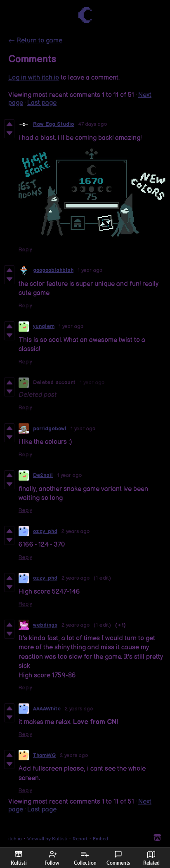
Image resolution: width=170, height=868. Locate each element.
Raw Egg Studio (53, 124)
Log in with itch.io (34, 78)
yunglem (44, 326)
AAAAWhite (47, 709)
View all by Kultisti (47, 839)
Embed (100, 839)
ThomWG (44, 755)
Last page (42, 103)
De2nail (43, 475)
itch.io (15, 839)
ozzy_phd (45, 531)
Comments (118, 858)
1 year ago (90, 270)
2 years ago (76, 531)
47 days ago (92, 124)
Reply (25, 250)
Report (80, 839)
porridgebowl (50, 429)
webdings (45, 625)
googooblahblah (53, 270)
